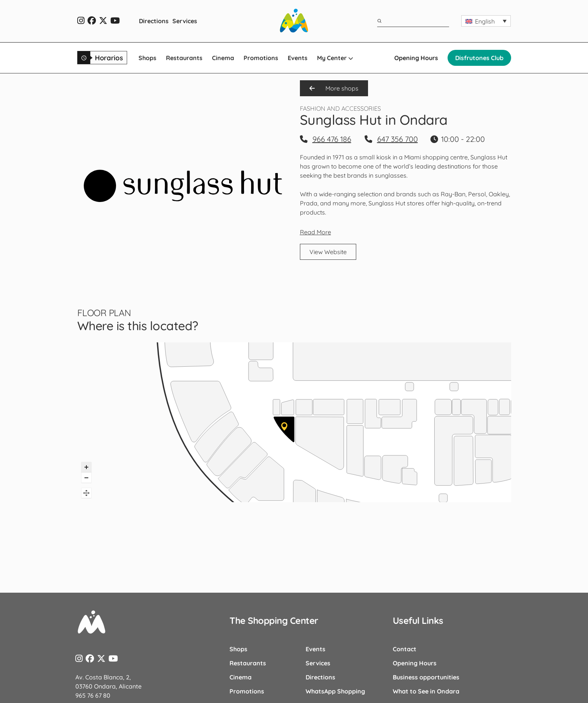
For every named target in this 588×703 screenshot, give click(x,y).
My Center (335, 58)
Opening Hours (416, 58)
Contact (405, 649)
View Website (328, 252)
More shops (334, 88)
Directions (154, 21)
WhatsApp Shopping (335, 691)
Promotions (261, 58)
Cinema (223, 58)
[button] (486, 21)
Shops (147, 58)
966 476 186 (332, 139)
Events (298, 58)
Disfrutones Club (479, 58)
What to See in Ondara (426, 691)
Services (185, 21)
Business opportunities (426, 677)
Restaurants (184, 58)
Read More (316, 232)
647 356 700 (398, 139)
